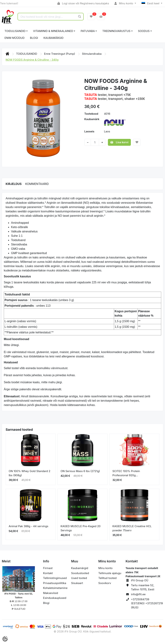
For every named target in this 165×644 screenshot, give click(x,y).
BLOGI (34, 38)
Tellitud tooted (107, 578)
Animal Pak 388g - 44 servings (28, 526)
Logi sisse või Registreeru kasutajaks (83, 3)
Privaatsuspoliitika (55, 583)
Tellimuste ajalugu (110, 573)
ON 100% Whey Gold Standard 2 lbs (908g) (29, 473)
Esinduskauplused (55, 598)
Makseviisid (51, 593)
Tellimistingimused (55, 578)
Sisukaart (77, 583)
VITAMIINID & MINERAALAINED (53, 31)
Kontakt (48, 573)
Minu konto (124, 3)
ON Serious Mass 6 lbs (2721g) (80, 471)
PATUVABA (88, 31)
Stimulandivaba (92, 54)
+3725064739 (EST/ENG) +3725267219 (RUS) (147, 603)
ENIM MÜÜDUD (15, 38)
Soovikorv (105, 583)
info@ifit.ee (138, 594)
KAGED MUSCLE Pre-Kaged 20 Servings (81, 528)
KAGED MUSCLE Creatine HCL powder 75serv (132, 528)
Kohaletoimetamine (55, 588)
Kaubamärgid (53, 38)
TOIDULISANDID (15, 31)
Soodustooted (80, 573)
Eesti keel (151, 3)
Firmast (48, 568)
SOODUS (144, 31)
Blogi (46, 603)
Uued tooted (79, 578)
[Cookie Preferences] (5, 639)
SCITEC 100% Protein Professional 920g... (126, 473)
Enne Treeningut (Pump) (60, 54)
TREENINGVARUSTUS (116, 31)
